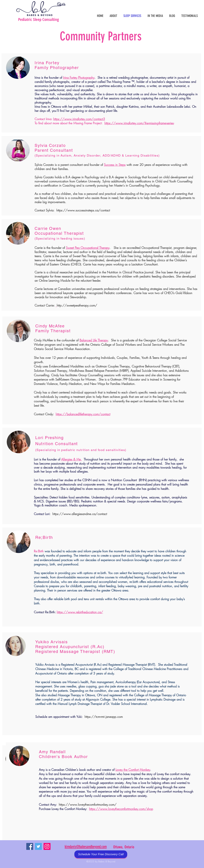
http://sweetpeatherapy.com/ (77, 305)
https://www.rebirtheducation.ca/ (80, 612)
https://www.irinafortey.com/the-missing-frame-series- (139, 123)
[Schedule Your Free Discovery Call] (101, 854)
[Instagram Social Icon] (47, 846)
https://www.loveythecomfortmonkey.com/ (88, 804)
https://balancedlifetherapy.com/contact (83, 414)
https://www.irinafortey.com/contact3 (79, 119)
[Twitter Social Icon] (38, 846)
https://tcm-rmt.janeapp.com (104, 717)
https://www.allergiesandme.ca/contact (80, 514)
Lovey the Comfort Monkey (133, 770)
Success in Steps (115, 165)
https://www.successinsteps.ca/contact (83, 210)
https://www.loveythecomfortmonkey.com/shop (121, 809)
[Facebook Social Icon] (30, 846)
